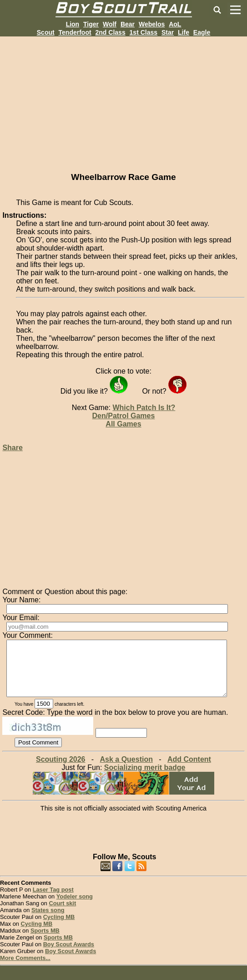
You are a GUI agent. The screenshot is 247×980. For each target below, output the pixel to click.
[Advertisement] (123, 100)
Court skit (62, 914)
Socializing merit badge (145, 778)
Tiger (91, 24)
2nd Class (111, 32)
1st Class (144, 32)
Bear (128, 24)
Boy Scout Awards (69, 955)
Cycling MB (59, 928)
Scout (46, 32)
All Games (123, 424)
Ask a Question (126, 770)
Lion (73, 24)
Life (184, 32)
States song (48, 921)
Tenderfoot (75, 32)
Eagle (202, 32)
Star (168, 32)
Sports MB (45, 942)
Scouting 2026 (60, 770)
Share (12, 448)
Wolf (110, 24)
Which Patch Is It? (144, 408)
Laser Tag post (53, 900)
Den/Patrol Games (124, 416)
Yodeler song (75, 907)
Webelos (152, 24)
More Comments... (25, 969)
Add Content (189, 770)
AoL (175, 24)
